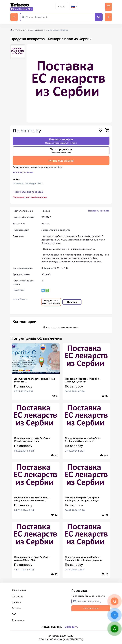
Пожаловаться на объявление (30, 197)
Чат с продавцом (61, 151)
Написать (72, 302)
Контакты (18, 596)
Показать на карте (99, 211)
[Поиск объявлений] (60, 17)
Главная (15, 30)
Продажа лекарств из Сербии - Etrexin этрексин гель (32, 440)
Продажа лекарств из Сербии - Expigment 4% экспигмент (83, 440)
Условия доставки (23, 172)
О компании (19, 590)
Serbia (16, 179)
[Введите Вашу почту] (94, 601)
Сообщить (71, 627)
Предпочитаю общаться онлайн (51, 302)
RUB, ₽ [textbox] (61, 6)
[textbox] (74, 6)
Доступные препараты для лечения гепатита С (34, 380)
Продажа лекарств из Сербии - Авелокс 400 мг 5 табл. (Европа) (83, 558)
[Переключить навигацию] (108, 7)
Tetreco (20, 5)
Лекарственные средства (34, 30)
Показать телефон (61, 141)
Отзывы (16, 608)
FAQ (14, 614)
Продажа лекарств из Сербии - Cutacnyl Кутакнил (83, 380)
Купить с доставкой (61, 161)
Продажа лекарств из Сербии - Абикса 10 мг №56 (32, 558)
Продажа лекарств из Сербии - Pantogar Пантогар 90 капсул (83, 499)
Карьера (17, 602)
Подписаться (91, 608)
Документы (19, 620)
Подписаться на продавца (28, 192)
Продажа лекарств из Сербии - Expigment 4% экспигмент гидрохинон (32, 499)
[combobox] (62, 6)
